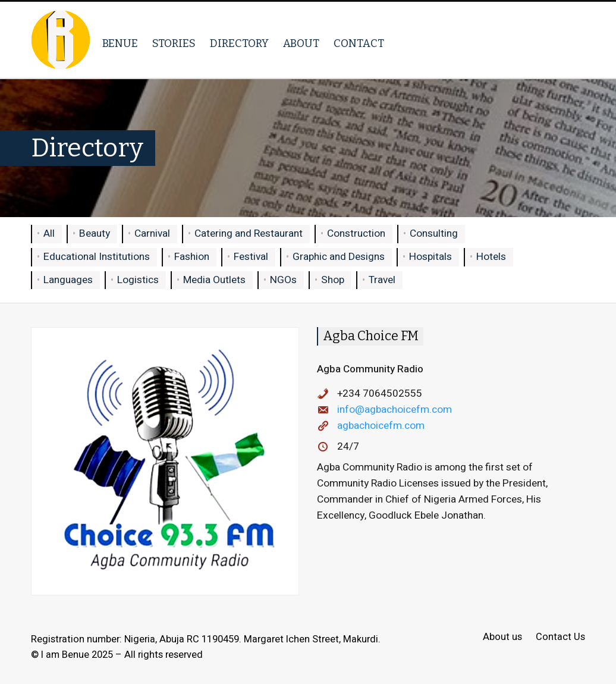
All (49, 233)
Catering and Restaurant (249, 233)
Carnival (152, 233)
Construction (356, 233)
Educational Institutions (97, 257)
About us (502, 637)
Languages (68, 280)
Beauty (95, 233)
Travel (382, 280)
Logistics (138, 280)
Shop (333, 280)
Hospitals (430, 257)
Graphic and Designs (339, 257)
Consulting (434, 233)
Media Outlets (214, 280)
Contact (359, 43)
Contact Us (560, 637)
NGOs (283, 280)
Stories (174, 43)
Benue (120, 43)
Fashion (192, 257)
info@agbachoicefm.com (395, 410)
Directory (239, 43)
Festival (251, 257)
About (301, 43)
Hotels (491, 257)
